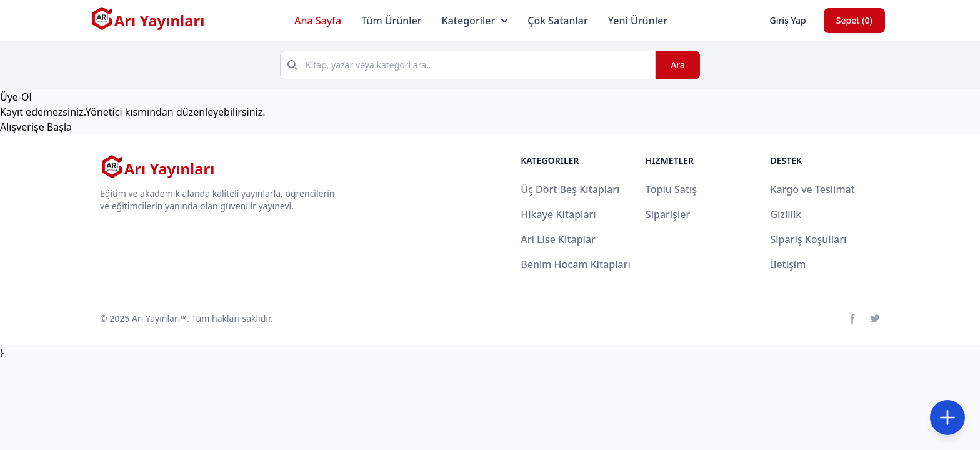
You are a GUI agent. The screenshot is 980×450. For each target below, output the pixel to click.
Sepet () (854, 20)
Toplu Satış (671, 189)
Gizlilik (786, 214)
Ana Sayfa (318, 21)
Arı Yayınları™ (159, 318)
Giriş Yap (787, 20)
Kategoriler (475, 21)
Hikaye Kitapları (558, 214)
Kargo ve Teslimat (812, 189)
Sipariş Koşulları (808, 239)
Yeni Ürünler (638, 21)
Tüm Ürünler (391, 21)
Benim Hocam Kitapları (576, 264)
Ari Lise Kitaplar (558, 239)
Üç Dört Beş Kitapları (570, 189)
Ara (678, 65)
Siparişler (668, 214)
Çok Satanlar (558, 21)
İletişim (788, 264)
